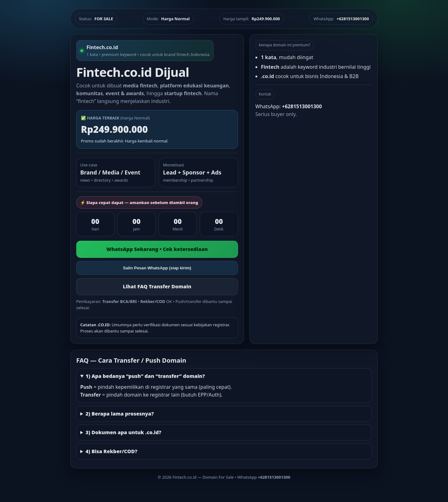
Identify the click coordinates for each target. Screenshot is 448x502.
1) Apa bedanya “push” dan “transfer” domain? (145, 376)
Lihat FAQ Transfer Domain (157, 286)
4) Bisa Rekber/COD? (111, 451)
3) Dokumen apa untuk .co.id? (124, 432)
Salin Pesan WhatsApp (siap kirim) (157, 268)
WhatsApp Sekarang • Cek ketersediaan (157, 249)
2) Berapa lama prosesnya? (120, 414)
